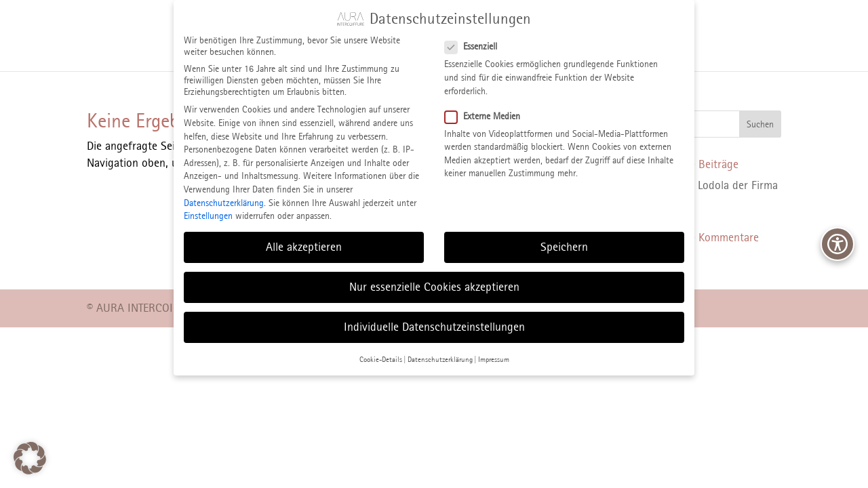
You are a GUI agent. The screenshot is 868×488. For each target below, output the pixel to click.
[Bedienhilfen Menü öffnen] (837, 244)
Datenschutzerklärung (224, 194)
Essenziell (476, 38)
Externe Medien (488, 107)
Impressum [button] (494, 350)
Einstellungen (208, 207)
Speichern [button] (564, 238)
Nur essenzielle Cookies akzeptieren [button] (434, 278)
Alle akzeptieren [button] (304, 238)
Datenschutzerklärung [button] (440, 350)
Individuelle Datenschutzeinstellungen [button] (434, 318)
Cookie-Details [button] (381, 350)
